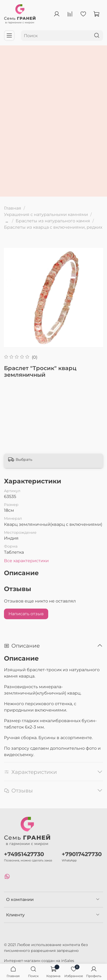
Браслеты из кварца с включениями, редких (53, 227)
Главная (13, 208)
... (7, 221)
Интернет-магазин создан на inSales (39, 961)
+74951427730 (24, 854)
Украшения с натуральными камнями (46, 214)
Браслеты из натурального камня (53, 221)
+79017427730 (82, 854)
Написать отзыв (26, 614)
